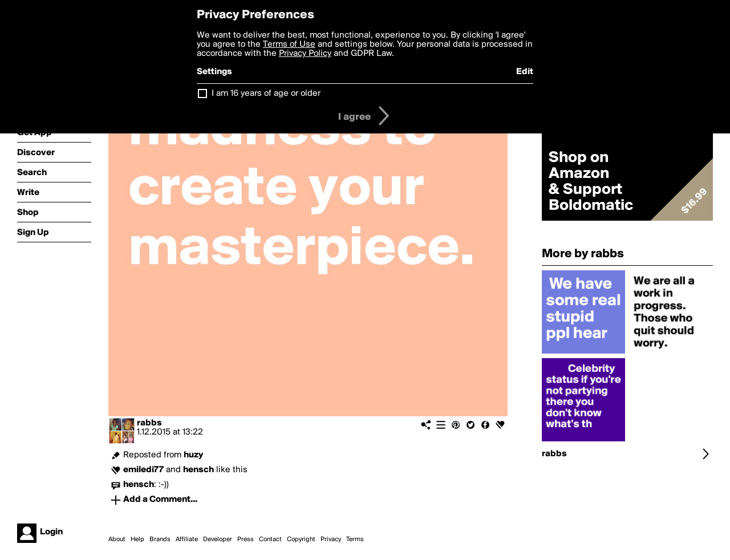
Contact (270, 539)
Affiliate (187, 539)
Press (246, 539)
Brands (160, 539)
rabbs (149, 423)
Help (137, 539)
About (117, 539)
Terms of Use (289, 44)
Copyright (301, 539)
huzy (193, 455)
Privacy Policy (305, 54)
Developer (218, 539)
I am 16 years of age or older (266, 94)
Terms (355, 539)
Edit (525, 72)
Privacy (331, 539)
